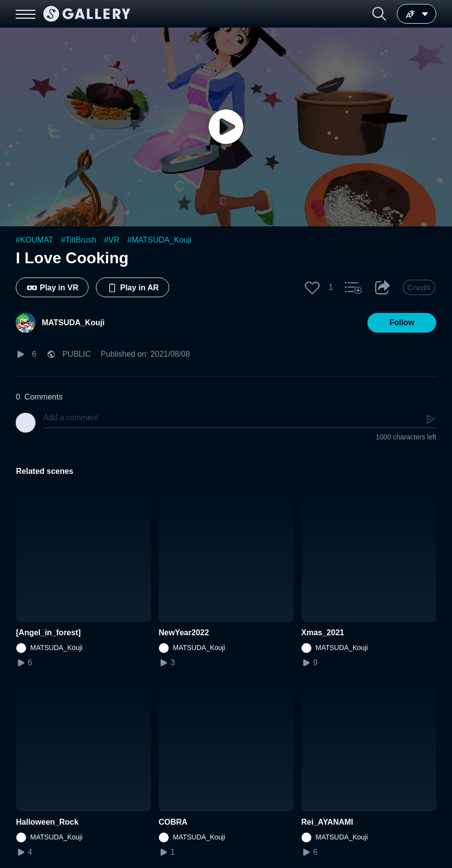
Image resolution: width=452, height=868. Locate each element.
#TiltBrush (78, 240)
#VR (112, 240)
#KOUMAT (34, 240)
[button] (379, 14)
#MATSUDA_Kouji (159, 240)
